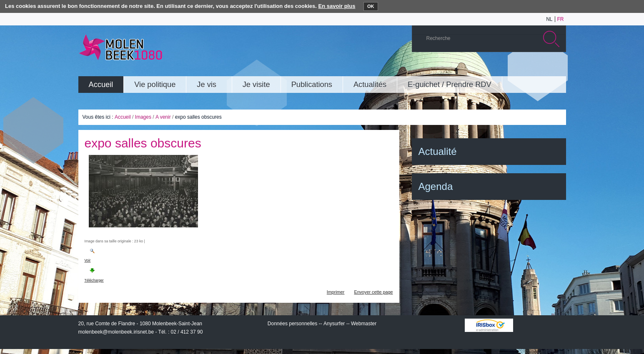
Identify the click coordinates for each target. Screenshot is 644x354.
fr (561, 19)
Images (143, 117)
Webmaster (364, 324)
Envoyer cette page (373, 292)
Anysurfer (334, 324)
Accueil (123, 117)
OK (371, 6)
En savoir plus (337, 6)
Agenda (436, 186)
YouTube (507, 68)
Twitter (532, 68)
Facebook (545, 68)
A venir (163, 117)
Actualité (438, 151)
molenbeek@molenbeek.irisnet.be (116, 332)
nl (549, 19)
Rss (557, 68)
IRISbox (489, 325)
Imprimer (336, 292)
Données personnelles (292, 324)
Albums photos (520, 68)
